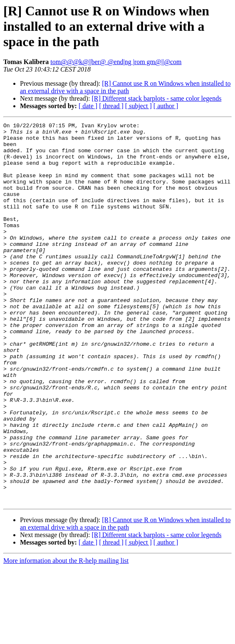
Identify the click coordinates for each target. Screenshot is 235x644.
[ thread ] (111, 106)
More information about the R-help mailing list (66, 637)
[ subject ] (139, 106)
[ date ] (88, 106)
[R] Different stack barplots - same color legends (156, 98)
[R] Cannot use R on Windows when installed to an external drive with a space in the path (125, 87)
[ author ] (166, 106)
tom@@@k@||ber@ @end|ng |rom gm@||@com (116, 62)
